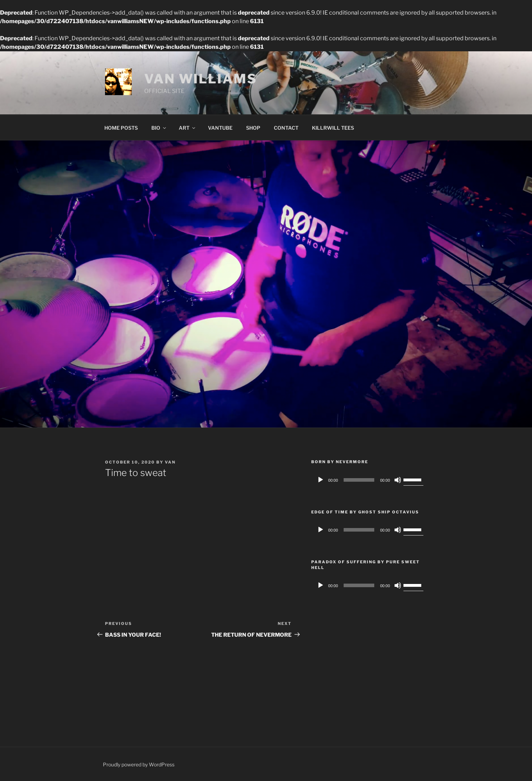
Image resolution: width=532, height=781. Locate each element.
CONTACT (286, 128)
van (170, 462)
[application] (369, 480)
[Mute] (398, 480)
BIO (159, 128)
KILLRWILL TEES (333, 128)
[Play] (320, 480)
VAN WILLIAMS (201, 79)
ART (187, 128)
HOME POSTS (121, 128)
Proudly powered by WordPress (139, 764)
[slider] (359, 480)
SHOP (253, 128)
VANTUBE (220, 128)
